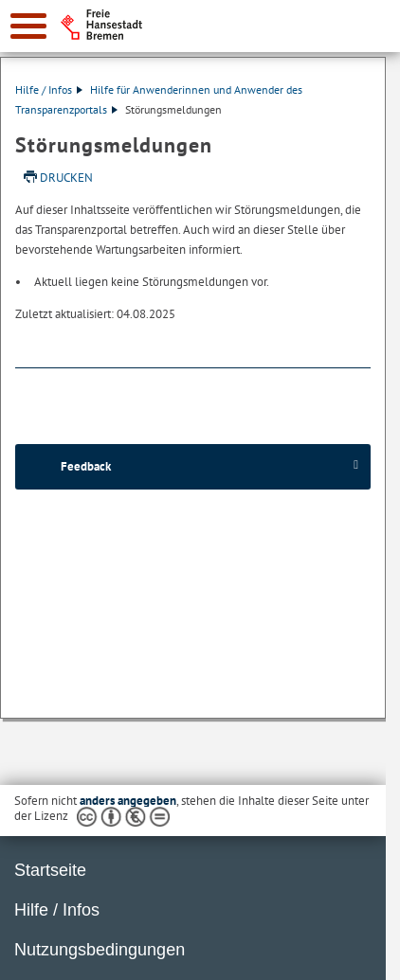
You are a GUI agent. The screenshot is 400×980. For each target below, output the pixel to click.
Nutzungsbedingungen (100, 950)
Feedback (86, 466)
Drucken (66, 178)
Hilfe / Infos (49, 89)
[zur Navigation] (28, 26)
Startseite (50, 870)
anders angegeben (128, 801)
